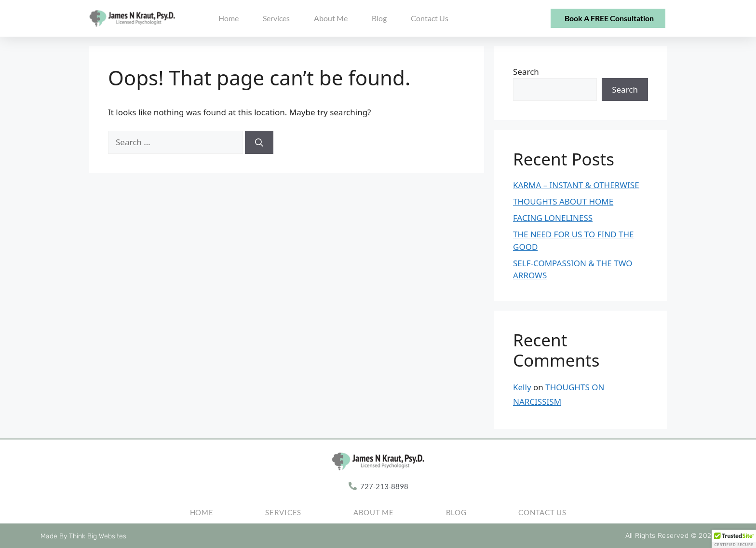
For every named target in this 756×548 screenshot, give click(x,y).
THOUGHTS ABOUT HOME (563, 201)
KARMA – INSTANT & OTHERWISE (576, 185)
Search (526, 72)
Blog (379, 18)
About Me (331, 18)
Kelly (522, 387)
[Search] (259, 142)
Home (229, 18)
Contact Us (430, 18)
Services (276, 18)
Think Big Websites (98, 536)
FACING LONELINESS (553, 218)
